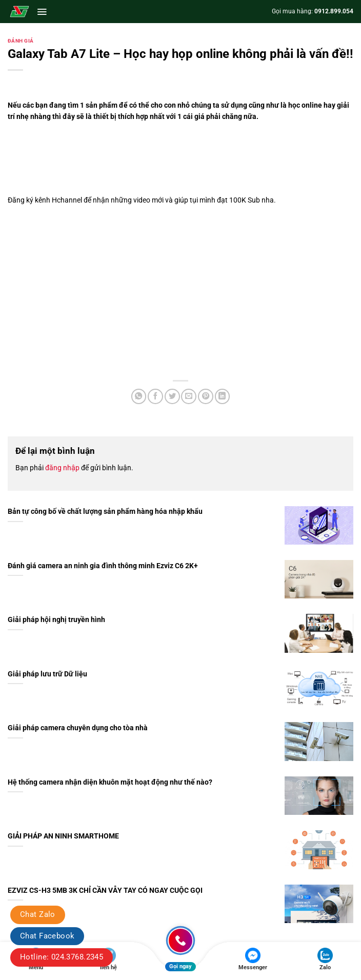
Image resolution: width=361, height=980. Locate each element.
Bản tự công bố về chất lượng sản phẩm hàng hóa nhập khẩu (105, 512)
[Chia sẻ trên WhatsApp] (139, 396)
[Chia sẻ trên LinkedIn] (223, 396)
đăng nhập (62, 468)
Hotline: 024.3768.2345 (62, 957)
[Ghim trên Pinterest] (206, 396)
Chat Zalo (38, 914)
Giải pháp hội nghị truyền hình (56, 620)
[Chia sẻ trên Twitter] (172, 396)
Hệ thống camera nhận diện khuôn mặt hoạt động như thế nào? (110, 782)
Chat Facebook (47, 936)
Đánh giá (21, 41)
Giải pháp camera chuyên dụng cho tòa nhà (78, 728)
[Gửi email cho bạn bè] (189, 396)
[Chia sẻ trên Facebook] (155, 396)
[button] (42, 12)
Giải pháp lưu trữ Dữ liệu (47, 674)
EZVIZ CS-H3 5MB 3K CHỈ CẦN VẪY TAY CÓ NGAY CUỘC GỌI (105, 891)
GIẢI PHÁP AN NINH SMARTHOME (63, 836)
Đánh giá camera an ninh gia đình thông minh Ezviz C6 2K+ (103, 566)
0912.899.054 (334, 11)
